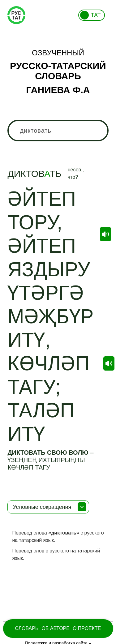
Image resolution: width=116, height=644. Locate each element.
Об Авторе (56, 628)
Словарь (27, 628)
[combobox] (58, 131)
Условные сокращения (42, 507)
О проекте (87, 628)
